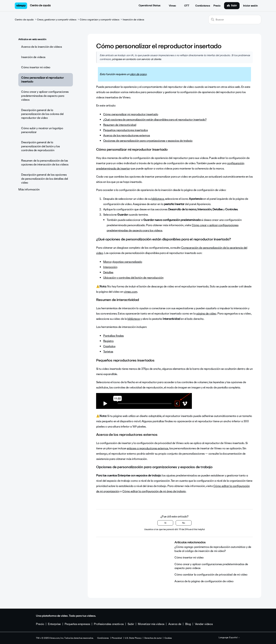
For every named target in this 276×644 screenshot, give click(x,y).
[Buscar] (235, 20)
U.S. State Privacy (133, 638)
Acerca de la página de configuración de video (204, 581)
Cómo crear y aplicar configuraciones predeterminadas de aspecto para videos (45, 96)
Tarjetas (108, 352)
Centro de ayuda (40, 5)
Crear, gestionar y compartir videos (57, 20)
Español (235, 638)
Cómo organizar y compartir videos (99, 20)
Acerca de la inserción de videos (42, 47)
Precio (217, 6)
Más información (29, 189)
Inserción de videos (133, 20)
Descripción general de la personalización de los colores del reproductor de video (42, 114)
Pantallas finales (113, 336)
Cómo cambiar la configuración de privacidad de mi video (211, 575)
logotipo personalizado (128, 262)
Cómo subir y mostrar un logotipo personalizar (42, 130)
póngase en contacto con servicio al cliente (136, 59)
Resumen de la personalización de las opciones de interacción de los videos (45, 163)
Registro (108, 341)
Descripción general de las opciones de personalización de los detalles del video (45, 179)
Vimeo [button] (170, 6)
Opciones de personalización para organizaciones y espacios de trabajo (148, 141)
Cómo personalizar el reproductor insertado (42, 80)
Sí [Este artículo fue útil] (165, 523)
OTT (185, 6)
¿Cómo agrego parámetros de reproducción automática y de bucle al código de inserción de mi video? (213, 549)
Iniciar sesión (250, 6)
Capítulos (109, 346)
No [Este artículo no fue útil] (184, 523)
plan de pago (138, 74)
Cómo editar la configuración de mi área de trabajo (154, 491)
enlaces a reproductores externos (148, 448)
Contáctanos (203, 6)
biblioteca (158, 199)
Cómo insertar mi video (36, 67)
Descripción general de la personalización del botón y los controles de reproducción (40, 146)
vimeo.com (131, 292)
